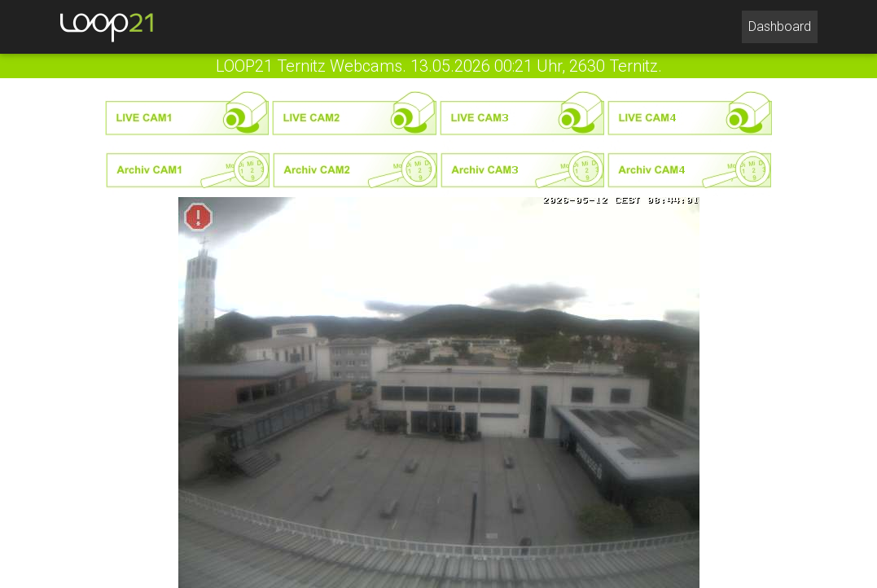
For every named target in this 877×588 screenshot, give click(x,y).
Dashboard (783, 25)
